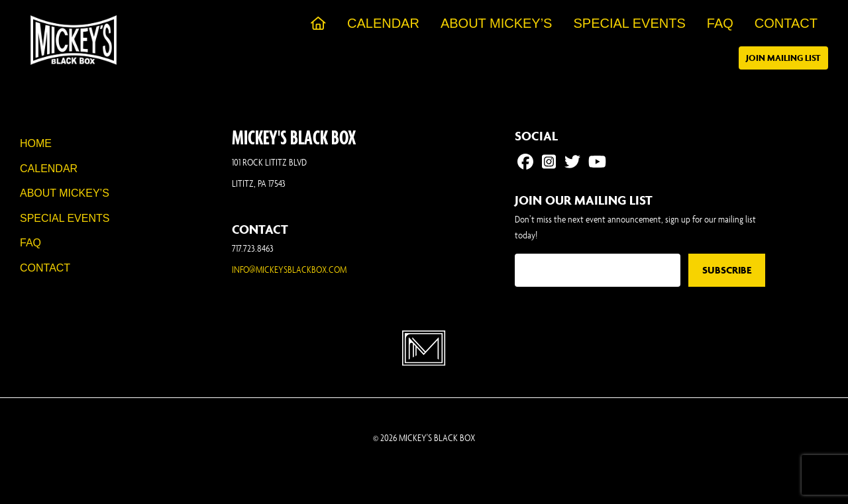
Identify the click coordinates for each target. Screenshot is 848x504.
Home (36, 143)
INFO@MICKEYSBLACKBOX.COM (289, 269)
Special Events (65, 218)
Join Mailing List (783, 58)
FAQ (30, 243)
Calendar (49, 169)
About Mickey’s (65, 193)
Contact (45, 268)
